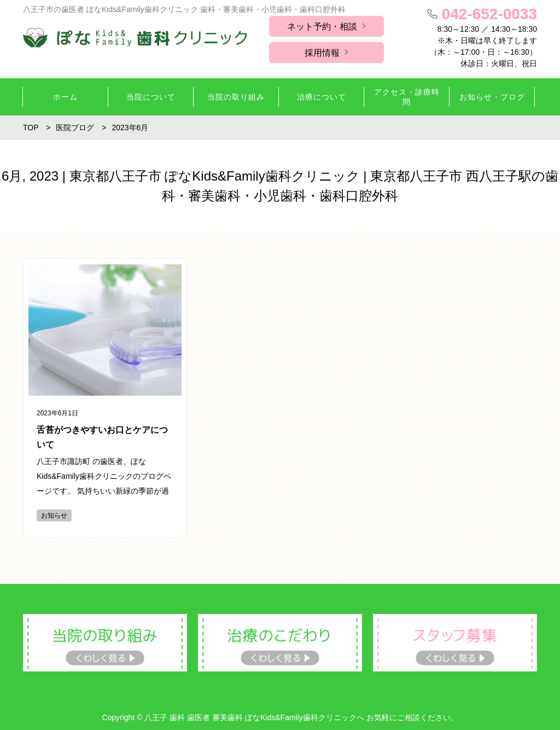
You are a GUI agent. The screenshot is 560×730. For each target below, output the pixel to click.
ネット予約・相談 (322, 27)
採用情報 (322, 53)
